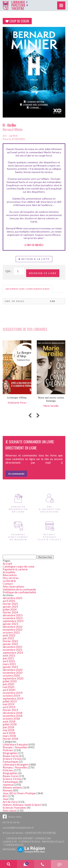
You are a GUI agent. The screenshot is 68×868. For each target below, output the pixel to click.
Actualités (9, 572)
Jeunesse (8, 784)
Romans (8, 790)
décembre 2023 (13, 615)
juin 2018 (8, 727)
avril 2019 (9, 707)
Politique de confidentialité (19, 592)
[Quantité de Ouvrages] (19, 271)
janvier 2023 (10, 624)
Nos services (11, 578)
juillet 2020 (10, 681)
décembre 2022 (13, 627)
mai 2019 (8, 704)
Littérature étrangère (16, 764)
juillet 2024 (10, 609)
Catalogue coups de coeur (19, 566)
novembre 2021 (13, 650)
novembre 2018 (13, 716)
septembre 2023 (13, 621)
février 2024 (10, 612)
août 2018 (9, 721)
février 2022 (10, 641)
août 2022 (9, 635)
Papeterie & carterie (15, 569)
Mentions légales (53, 842)
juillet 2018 (10, 724)
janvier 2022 (10, 644)
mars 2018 (9, 736)
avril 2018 (9, 733)
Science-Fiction (12, 759)
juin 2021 (8, 658)
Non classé (9, 810)
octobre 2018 (11, 718)
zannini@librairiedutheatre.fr (18, 828)
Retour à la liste (34, 259)
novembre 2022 (13, 629)
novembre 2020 (13, 673)
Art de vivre (10, 802)
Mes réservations (13, 586)
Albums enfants (12, 787)
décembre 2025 (13, 598)
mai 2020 (8, 687)
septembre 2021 (13, 652)
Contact (8, 584)
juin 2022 (8, 638)
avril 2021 (9, 661)
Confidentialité (14, 845)
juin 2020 (8, 684)
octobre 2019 (11, 695)
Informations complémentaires (28, 289)
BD (5, 796)
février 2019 (10, 710)
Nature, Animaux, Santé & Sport (22, 805)
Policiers (8, 750)
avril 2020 (9, 690)
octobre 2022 (11, 632)
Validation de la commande (19, 589)
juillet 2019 (10, 701)
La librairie (9, 581)
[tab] (28, 289)
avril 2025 (9, 601)
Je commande (16, 474)
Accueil (7, 563)
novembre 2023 (13, 618)
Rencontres (10, 575)
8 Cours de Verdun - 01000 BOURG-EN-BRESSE (29, 833)
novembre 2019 (13, 693)
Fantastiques (11, 762)
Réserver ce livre (43, 273)
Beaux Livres (11, 756)
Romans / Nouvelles (15, 747)
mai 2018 (8, 730)
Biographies (10, 753)
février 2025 (10, 604)
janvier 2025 (10, 607)
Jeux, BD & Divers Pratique (19, 793)
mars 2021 (9, 664)
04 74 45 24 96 (11, 822)
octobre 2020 (11, 675)
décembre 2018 (13, 713)
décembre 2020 (13, 670)
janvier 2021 (10, 667)
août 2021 (9, 655)
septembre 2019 (13, 698)
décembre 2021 (13, 647)
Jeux (6, 799)
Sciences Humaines (15, 807)
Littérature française (15, 744)
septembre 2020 (13, 678)
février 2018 (10, 739)
